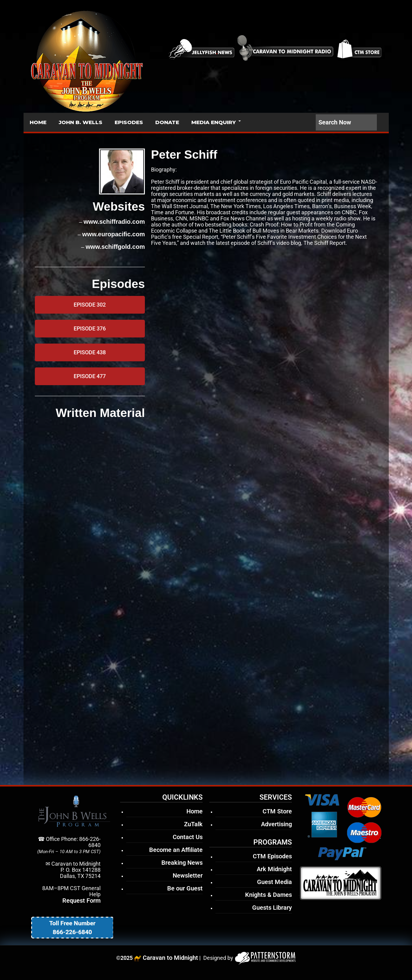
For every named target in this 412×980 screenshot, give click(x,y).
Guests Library (272, 908)
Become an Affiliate (176, 850)
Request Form (81, 901)
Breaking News (182, 863)
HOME (38, 122)
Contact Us (188, 837)
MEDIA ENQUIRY (213, 122)
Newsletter (188, 875)
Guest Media (274, 882)
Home (195, 811)
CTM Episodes (272, 856)
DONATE (167, 122)
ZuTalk (193, 824)
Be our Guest (185, 888)
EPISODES (129, 122)
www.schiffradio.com (114, 222)
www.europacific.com (114, 234)
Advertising (276, 824)
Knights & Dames (269, 895)
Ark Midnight (274, 869)
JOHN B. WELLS (81, 122)
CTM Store (277, 811)
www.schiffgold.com (115, 247)
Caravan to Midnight (170, 958)
